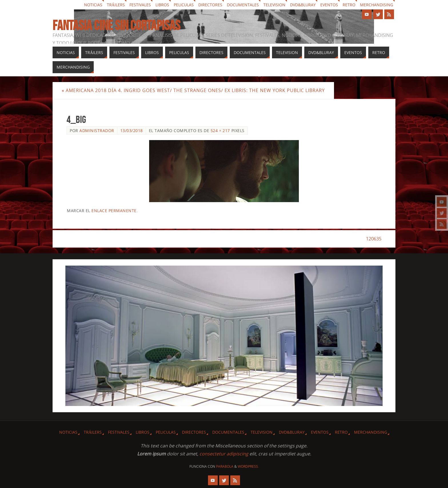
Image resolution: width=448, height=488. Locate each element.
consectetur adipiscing (224, 454)
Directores (210, 5)
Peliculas (184, 5)
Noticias (93, 5)
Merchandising (377, 5)
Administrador (97, 131)
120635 (374, 239)
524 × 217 (220, 131)
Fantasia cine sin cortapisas (116, 25)
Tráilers (116, 5)
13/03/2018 (132, 131)
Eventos (329, 5)
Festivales (140, 5)
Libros (162, 5)
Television (274, 5)
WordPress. (248, 466)
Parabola (225, 466)
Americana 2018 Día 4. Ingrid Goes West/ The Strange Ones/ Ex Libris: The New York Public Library (193, 90)
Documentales (243, 5)
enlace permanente (114, 211)
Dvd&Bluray (303, 5)
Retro (349, 5)
